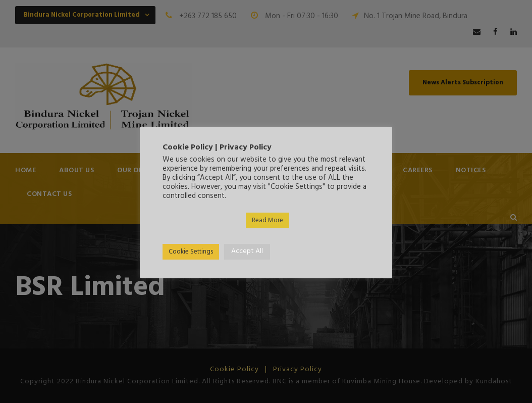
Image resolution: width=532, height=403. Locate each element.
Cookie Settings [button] (191, 252)
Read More (268, 220)
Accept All (247, 251)
